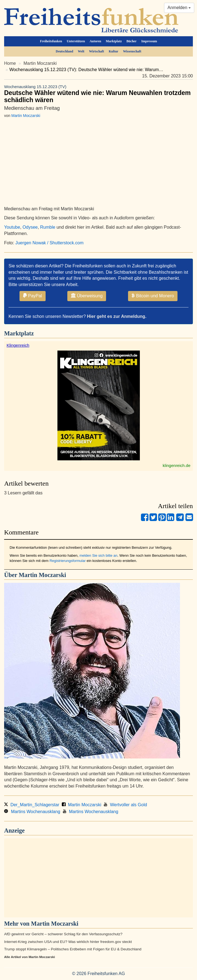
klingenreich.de (177, 465)
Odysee (30, 227)
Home (10, 63)
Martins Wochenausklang (32, 812)
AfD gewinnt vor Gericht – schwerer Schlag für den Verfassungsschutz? (63, 934)
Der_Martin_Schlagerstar (32, 805)
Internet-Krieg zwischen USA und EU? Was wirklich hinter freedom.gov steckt (68, 942)
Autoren (95, 41)
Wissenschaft (132, 51)
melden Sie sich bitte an (98, 555)
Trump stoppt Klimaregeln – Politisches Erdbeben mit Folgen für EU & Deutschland (73, 949)
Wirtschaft (97, 51)
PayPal (33, 296)
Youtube (12, 227)
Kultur (114, 51)
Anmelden (179, 8)
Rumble (48, 227)
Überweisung (87, 296)
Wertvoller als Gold (125, 805)
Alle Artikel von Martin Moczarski (30, 957)
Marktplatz (114, 41)
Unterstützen (76, 41)
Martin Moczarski (40, 63)
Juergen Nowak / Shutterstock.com (49, 243)
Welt (81, 51)
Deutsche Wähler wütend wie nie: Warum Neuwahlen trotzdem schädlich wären (98, 94)
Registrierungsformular (68, 561)
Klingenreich (18, 345)
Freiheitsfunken (51, 41)
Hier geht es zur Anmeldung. (117, 316)
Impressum (149, 41)
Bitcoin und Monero (153, 296)
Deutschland (64, 51)
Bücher (131, 41)
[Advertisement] (98, 878)
